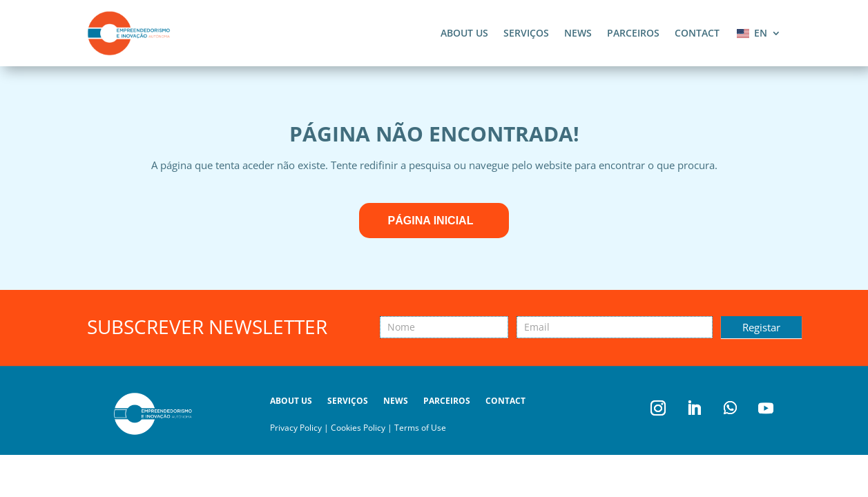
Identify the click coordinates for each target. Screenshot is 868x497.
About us (464, 33)
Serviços (526, 33)
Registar (761, 327)
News (578, 33)
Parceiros (633, 33)
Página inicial (431, 221)
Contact (697, 33)
